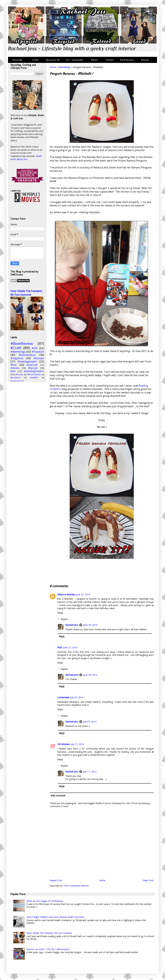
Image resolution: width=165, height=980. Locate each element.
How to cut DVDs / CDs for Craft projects (48, 949)
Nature (94, 60)
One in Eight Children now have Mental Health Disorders (56, 917)
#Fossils (19, 375)
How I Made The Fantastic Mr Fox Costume (26, 293)
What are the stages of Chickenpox (45, 901)
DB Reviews (64, 744)
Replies (64, 619)
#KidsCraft (32, 365)
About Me (17, 60)
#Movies (15, 368)
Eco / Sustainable (75, 60)
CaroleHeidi (63, 697)
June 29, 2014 (90, 625)
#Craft (16, 348)
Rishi (60, 647)
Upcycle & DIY (54, 60)
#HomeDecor (27, 355)
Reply (60, 613)
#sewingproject (27, 361)
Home (53, 67)
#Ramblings (65, 67)
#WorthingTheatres (34, 371)
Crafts (35, 60)
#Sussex (39, 358)
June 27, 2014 (83, 594)
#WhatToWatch (34, 375)
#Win (13, 371)
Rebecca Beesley (66, 594)
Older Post (148, 880)
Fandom (110, 60)
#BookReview (22, 343)
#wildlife (34, 378)
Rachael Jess (72, 625)
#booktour (15, 378)
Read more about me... (26, 158)
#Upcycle (33, 368)
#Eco (14, 365)
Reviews (144, 60)
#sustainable (16, 381)
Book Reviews (127, 60)
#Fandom (38, 352)
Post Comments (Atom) (76, 886)
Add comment (58, 796)
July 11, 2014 (77, 744)
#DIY (35, 348)
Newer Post (56, 880)
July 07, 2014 (77, 697)
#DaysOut (17, 358)
